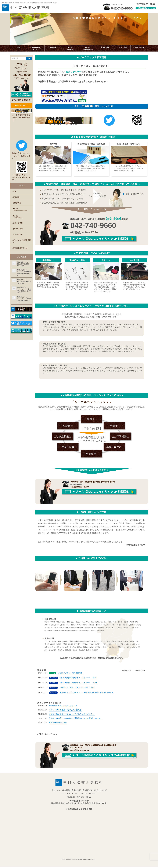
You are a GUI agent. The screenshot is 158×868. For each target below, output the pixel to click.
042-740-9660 (93, 225)
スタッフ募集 (18, 223)
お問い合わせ (18, 229)
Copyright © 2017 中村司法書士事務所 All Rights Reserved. (79, 861)
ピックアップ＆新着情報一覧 (22, 241)
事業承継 (16, 197)
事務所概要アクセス (20, 248)
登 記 (23, 217)
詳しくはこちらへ (135, 194)
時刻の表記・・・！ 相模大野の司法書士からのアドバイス (24, 264)
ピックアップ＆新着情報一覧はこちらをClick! (92, 106)
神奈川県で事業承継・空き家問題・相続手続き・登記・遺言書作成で (33, 3)
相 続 (23, 209)
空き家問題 (17, 203)
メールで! (151, 8)
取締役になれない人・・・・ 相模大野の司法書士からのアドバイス (24, 273)
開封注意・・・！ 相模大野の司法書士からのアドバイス (24, 281)
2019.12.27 (60, 711)
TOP (15, 191)
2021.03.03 (58, 707)
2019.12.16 (70, 720)
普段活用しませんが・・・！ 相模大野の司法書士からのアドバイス (24, 300)
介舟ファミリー (74, 72)
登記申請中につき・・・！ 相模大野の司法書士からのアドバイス (24, 290)
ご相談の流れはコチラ (22, 105)
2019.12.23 (66, 715)
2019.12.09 (52, 724)
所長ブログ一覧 (140, 670)
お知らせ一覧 (18, 234)
